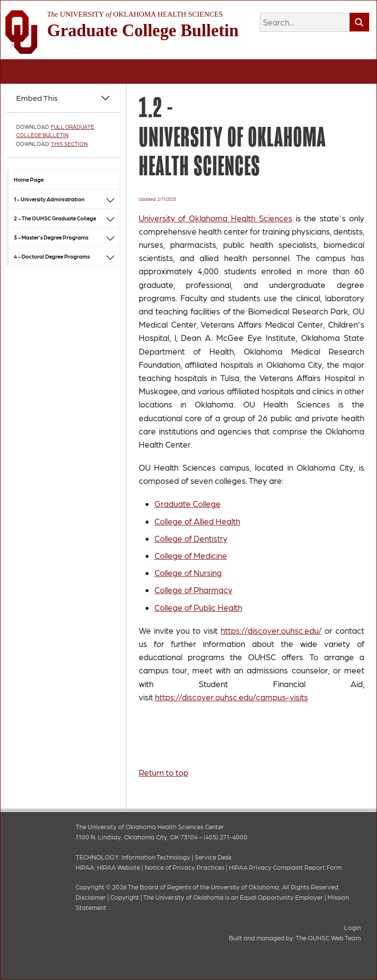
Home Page (29, 179)
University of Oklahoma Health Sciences (215, 218)
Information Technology (156, 857)
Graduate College (188, 503)
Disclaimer (91, 897)
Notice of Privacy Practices (185, 867)
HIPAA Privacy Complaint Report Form (285, 867)
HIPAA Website (119, 867)
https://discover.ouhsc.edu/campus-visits (231, 697)
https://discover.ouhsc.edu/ (271, 630)
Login (352, 927)
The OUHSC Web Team (328, 938)
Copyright (125, 897)
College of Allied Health (197, 521)
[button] (110, 199)
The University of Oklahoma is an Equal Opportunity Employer (233, 897)
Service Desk (213, 857)
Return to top (163, 772)
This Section (69, 144)
